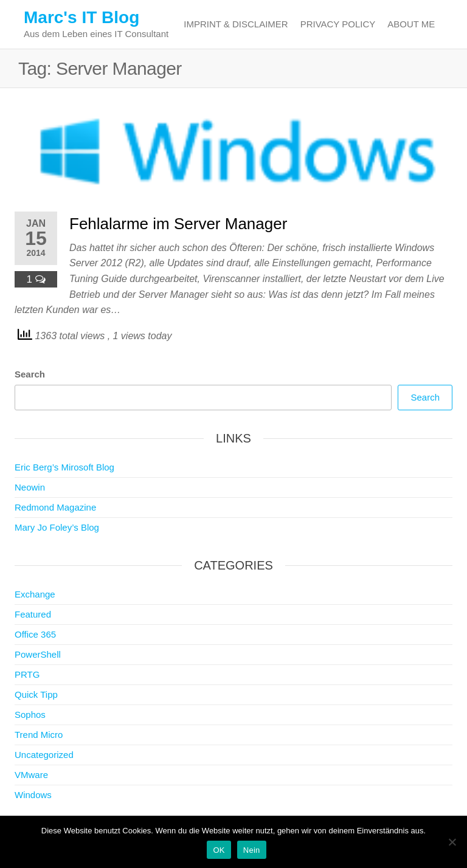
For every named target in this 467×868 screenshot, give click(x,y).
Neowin (30, 487)
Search (30, 374)
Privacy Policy (338, 24)
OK (219, 850)
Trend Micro (39, 735)
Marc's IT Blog (81, 17)
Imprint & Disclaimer (236, 24)
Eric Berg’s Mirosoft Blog (64, 467)
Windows (33, 795)
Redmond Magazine (55, 507)
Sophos (30, 715)
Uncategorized (44, 755)
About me (411, 24)
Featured (33, 614)
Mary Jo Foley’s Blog (57, 527)
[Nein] (452, 842)
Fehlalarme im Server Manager (178, 224)
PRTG (27, 674)
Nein (252, 850)
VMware (31, 775)
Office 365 (35, 634)
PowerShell (38, 654)
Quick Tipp (36, 694)
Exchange (35, 594)
